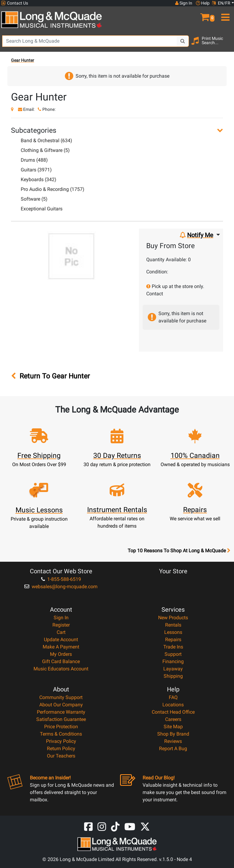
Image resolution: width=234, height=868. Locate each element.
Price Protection (61, 727)
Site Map (173, 727)
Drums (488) (34, 160)
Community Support (61, 697)
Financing (173, 661)
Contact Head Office (173, 712)
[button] (205, 15)
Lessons (173, 632)
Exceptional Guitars (42, 209)
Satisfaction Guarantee (61, 719)
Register (61, 625)
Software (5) (34, 199)
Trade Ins (173, 647)
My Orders (61, 654)
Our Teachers (61, 756)
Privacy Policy (61, 741)
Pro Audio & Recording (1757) (53, 189)
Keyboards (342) (39, 179)
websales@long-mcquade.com (61, 587)
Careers (173, 719)
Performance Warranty (61, 712)
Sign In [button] (184, 3)
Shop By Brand (173, 734)
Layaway (173, 669)
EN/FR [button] (221, 3)
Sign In (61, 618)
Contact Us (15, 3)
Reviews (173, 741)
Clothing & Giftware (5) (45, 150)
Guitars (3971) (36, 170)
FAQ (173, 697)
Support (173, 654)
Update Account (61, 640)
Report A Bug (173, 749)
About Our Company (61, 705)
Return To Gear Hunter (50, 376)
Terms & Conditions (61, 734)
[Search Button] (183, 41)
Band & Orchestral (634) (46, 141)
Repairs (173, 640)
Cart (61, 632)
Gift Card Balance (61, 661)
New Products (173, 618)
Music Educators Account (61, 669)
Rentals (173, 625)
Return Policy (61, 749)
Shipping (173, 676)
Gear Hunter (23, 60)
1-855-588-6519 (61, 579)
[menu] (224, 15)
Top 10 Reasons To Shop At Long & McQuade (179, 551)
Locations (173, 705)
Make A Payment (61, 647)
